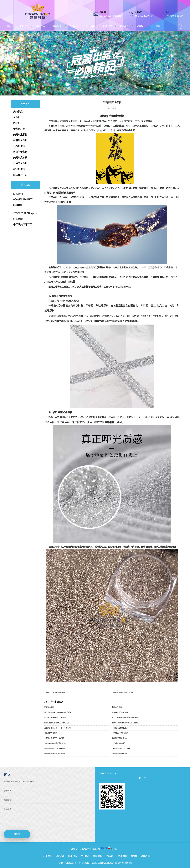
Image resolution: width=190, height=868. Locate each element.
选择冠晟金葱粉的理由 (120, 754)
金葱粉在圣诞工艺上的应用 (54, 738)
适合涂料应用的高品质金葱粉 (55, 754)
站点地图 (145, 856)
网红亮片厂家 (20, 175)
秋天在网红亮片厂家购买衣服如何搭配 (58, 712)
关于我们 (24, 26)
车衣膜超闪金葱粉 (118, 743)
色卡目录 (74, 26)
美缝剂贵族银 (20, 158)
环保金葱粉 (19, 146)
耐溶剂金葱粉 (20, 140)
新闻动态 (91, 26)
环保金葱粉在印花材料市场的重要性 (125, 718)
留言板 (140, 26)
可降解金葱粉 (20, 152)
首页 (9, 26)
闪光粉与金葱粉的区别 (120, 728)
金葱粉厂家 (19, 129)
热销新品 (18, 112)
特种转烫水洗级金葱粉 (120, 733)
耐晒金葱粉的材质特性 (120, 712)
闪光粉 (17, 123)
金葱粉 (17, 117)
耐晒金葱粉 (19, 169)
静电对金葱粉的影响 (119, 738)
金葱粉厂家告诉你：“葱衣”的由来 (58, 728)
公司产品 (40, 26)
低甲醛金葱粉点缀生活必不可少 (56, 718)
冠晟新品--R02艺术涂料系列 (55, 749)
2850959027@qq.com (111, 16)
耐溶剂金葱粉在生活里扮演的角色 (57, 723)
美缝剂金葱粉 (20, 135)
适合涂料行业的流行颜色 (121, 749)
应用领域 (57, 26)
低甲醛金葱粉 (20, 163)
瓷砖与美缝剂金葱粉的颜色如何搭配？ (126, 723)
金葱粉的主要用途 (58, 693)
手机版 (114, 849)
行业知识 (107, 26)
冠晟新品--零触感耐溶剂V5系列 (56, 743)
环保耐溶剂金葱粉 (126, 693)
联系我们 (124, 26)
